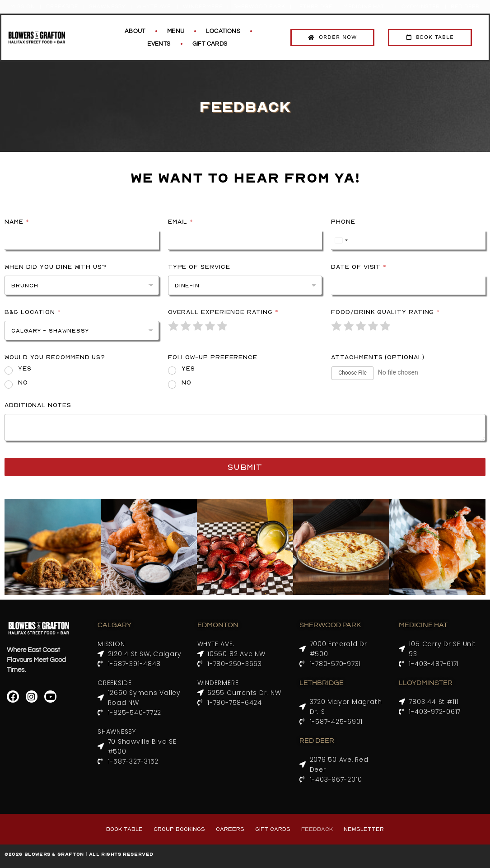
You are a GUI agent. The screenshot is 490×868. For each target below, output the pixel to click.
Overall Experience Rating (223, 312)
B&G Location (33, 312)
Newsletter (364, 829)
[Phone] (408, 240)
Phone (343, 221)
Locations (223, 31)
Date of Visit (359, 267)
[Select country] (341, 240)
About (135, 31)
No (23, 382)
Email (181, 221)
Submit (245, 467)
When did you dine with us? (56, 267)
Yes (25, 368)
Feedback (317, 829)
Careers (230, 829)
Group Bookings (179, 829)
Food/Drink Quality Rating (385, 312)
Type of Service (199, 267)
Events (159, 44)
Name (17, 221)
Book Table (124, 829)
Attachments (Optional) (378, 357)
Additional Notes (38, 405)
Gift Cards (210, 44)
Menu (176, 31)
